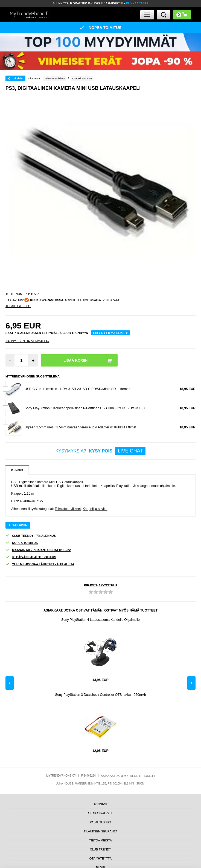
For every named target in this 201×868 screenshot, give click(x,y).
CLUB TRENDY (100, 849)
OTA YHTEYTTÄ (101, 858)
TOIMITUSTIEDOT (18, 306)
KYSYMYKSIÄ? (101, 451)
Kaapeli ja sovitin (95, 509)
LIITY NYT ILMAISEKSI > (111, 333)
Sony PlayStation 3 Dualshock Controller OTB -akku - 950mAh (100, 695)
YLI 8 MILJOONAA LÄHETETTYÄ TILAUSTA (40, 564)
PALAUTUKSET (100, 822)
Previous (10, 683)
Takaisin (18, 78)
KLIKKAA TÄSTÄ (137, 3)
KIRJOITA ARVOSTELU (100, 585)
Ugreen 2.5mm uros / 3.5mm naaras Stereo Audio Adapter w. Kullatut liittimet (80, 427)
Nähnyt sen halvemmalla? (27, 341)
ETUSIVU (101, 804)
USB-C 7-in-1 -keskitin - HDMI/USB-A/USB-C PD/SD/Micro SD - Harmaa (78, 389)
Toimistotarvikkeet (68, 509)
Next (191, 683)
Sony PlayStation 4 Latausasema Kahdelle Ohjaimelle (100, 620)
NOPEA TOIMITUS (22, 543)
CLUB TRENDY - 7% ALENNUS (31, 536)
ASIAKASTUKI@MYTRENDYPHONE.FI (128, 776)
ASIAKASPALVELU (100, 813)
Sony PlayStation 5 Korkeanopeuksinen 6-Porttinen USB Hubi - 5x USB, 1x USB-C (85, 408)
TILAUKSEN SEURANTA (100, 831)
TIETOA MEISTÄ (100, 840)
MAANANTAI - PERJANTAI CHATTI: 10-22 (38, 550)
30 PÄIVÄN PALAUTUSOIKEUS (31, 557)
